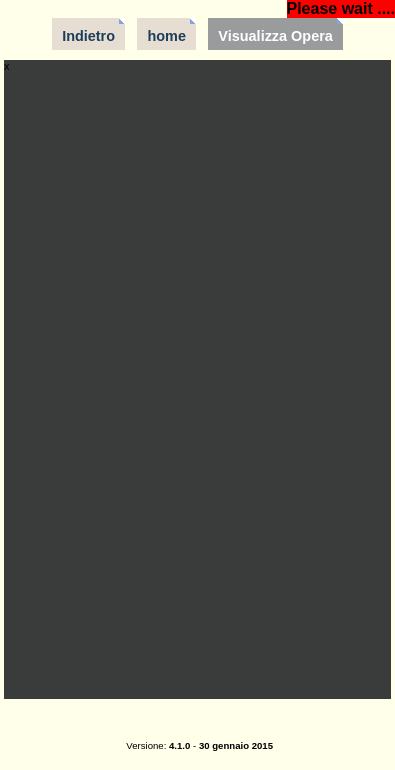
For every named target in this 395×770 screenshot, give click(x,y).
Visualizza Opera (275, 36)
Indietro (88, 36)
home (166, 36)
